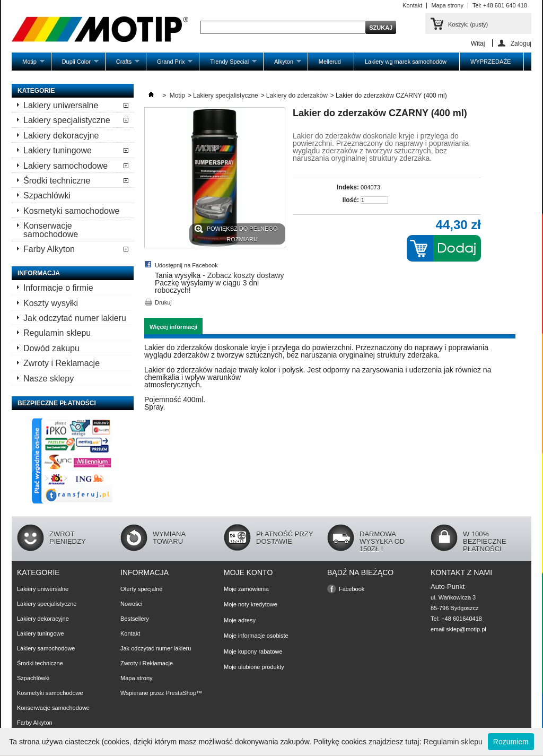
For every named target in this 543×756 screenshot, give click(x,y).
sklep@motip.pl (466, 629)
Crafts (122, 64)
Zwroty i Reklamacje (62, 363)
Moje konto (248, 572)
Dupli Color (75, 64)
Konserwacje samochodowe (51, 230)
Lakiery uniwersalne (61, 105)
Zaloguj (521, 43)
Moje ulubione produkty (254, 667)
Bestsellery (135, 619)
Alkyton (282, 64)
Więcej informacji (173, 327)
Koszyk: (468, 24)
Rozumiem (511, 742)
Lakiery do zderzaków (297, 95)
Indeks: (348, 187)
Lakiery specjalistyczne (67, 120)
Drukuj (163, 302)
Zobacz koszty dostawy (246, 275)
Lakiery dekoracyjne (61, 136)
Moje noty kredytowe (251, 604)
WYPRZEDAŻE (491, 62)
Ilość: (351, 200)
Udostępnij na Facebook (186, 265)
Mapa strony (447, 5)
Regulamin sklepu (57, 333)
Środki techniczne (57, 181)
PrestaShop (181, 693)
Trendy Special (228, 64)
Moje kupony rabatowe (253, 651)
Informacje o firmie (58, 288)
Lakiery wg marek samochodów (406, 62)
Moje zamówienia (246, 589)
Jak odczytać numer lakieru (75, 318)
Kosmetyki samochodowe (71, 211)
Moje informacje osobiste (256, 636)
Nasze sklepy (49, 379)
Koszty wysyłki (51, 303)
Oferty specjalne (141, 589)
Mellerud (330, 62)
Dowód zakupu (51, 348)
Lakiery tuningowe (58, 150)
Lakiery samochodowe (65, 166)
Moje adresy (240, 620)
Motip (28, 64)
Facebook (352, 589)
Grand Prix (169, 64)
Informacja (39, 273)
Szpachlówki (47, 195)
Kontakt (412, 5)
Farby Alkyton (49, 249)
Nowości (132, 604)
